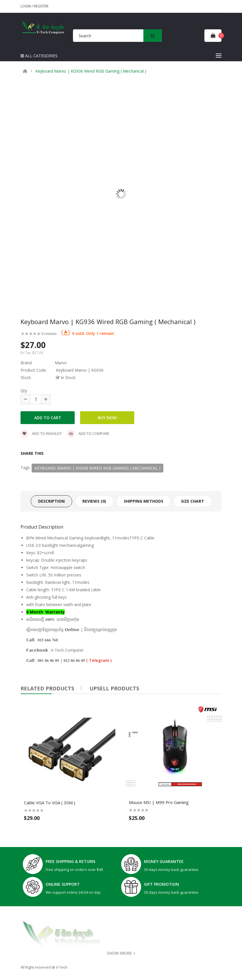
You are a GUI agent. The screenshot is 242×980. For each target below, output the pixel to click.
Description (51, 501)
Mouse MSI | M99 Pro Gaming (159, 802)
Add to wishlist (41, 433)
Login (26, 6)
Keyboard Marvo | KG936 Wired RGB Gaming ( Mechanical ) (91, 71)
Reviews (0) (94, 501)
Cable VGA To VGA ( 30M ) (50, 802)
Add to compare (88, 433)
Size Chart (193, 501)
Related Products (47, 688)
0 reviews (49, 334)
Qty (24, 391)
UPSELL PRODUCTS (114, 688)
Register (41, 6)
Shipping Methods (144, 501)
